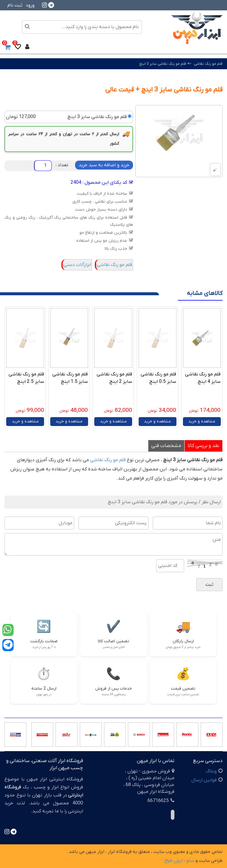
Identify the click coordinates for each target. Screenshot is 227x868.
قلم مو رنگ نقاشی (208, 64)
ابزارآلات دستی (77, 265)
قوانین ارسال (204, 780)
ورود (30, 5)
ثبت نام (15, 5)
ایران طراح (174, 861)
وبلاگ (211, 771)
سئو (190, 861)
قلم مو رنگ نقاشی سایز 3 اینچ (163, 64)
